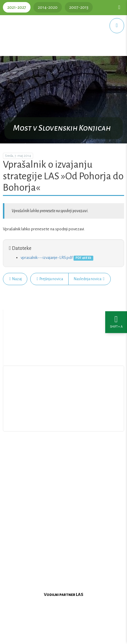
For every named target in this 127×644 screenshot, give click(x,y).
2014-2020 (48, 7)
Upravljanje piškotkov (64, 421)
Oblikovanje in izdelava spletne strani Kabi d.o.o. (64, 637)
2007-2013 (79, 7)
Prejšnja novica (50, 279)
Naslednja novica (89, 279)
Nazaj (16, 279)
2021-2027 (17, 7)
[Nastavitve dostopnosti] (116, 322)
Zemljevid (64, 352)
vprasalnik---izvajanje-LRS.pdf (47, 258)
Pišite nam (64, 407)
